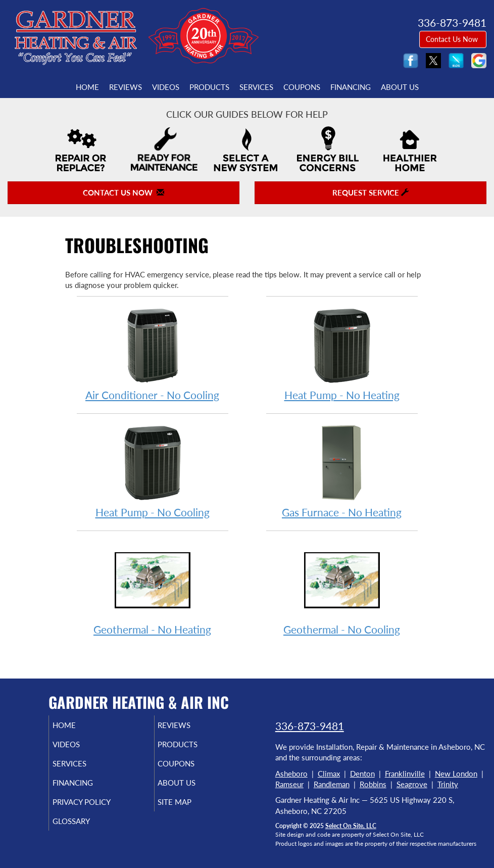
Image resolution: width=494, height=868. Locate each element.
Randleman (332, 784)
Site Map (187, 802)
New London (456, 774)
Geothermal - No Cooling (342, 588)
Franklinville (405, 774)
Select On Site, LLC (351, 826)
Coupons (302, 87)
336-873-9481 (310, 726)
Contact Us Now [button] (453, 39)
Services (256, 87)
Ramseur (289, 784)
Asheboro (291, 774)
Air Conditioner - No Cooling (153, 354)
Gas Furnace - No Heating (342, 471)
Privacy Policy (93, 802)
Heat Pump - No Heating (342, 354)
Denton (362, 774)
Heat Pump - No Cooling (153, 471)
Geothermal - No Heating (153, 588)
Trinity (448, 784)
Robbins (373, 784)
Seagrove (412, 784)
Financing (351, 87)
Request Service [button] (371, 192)
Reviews (126, 87)
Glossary (83, 821)
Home (87, 87)
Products (209, 87)
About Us (400, 87)
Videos (166, 87)
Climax (329, 774)
